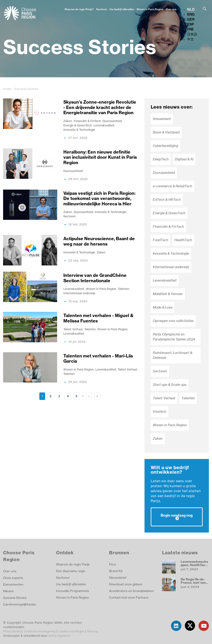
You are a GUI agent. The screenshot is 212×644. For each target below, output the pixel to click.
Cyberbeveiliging (165, 146)
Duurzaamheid (112, 121)
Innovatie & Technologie (79, 130)
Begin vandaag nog (177, 515)
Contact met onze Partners (129, 597)
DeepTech (161, 159)
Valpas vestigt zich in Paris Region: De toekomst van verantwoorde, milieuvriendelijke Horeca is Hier (99, 199)
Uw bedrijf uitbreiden (122, 9)
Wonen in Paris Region (150, 9)
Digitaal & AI (184, 159)
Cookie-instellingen (71, 631)
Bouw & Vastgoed (166, 132)
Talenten (123, 289)
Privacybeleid (12, 631)
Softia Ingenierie (59, 636)
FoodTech (160, 240)
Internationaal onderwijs (79, 293)
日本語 (192, 34)
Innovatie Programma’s (73, 591)
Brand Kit (116, 571)
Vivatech (160, 412)
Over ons (171, 9)
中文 (190, 39)
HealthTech (183, 240)
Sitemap (92, 631)
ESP (191, 24)
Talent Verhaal (73, 329)
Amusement (162, 119)
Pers (113, 564)
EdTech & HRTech (167, 200)
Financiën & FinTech (87, 121)
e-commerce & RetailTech (172, 186)
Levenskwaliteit (104, 125)
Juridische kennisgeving (40, 631)
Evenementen (13, 584)
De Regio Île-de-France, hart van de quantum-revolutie (193, 584)
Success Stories (15, 598)
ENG (191, 14)
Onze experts (13, 578)
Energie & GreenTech (78, 125)
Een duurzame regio (71, 571)
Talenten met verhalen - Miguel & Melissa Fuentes (98, 318)
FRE (190, 29)
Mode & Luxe (163, 307)
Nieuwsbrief (118, 578)
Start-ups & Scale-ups (170, 385)
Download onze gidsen (126, 584)
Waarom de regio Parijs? (79, 9)
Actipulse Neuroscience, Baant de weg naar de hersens (99, 241)
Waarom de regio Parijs (73, 564)
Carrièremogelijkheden (20, 604)
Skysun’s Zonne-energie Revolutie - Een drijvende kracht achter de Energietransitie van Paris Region (100, 107)
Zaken (68, 121)
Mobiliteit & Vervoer (168, 294)
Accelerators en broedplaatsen (131, 591)
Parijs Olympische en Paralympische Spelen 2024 (174, 337)
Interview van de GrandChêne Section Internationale (95, 278)
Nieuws (8, 591)
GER (191, 19)
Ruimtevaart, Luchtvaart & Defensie (173, 355)
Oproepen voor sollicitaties (173, 321)
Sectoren (102, 9)
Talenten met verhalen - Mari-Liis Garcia (98, 359)
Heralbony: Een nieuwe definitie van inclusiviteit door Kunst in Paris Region (100, 157)
